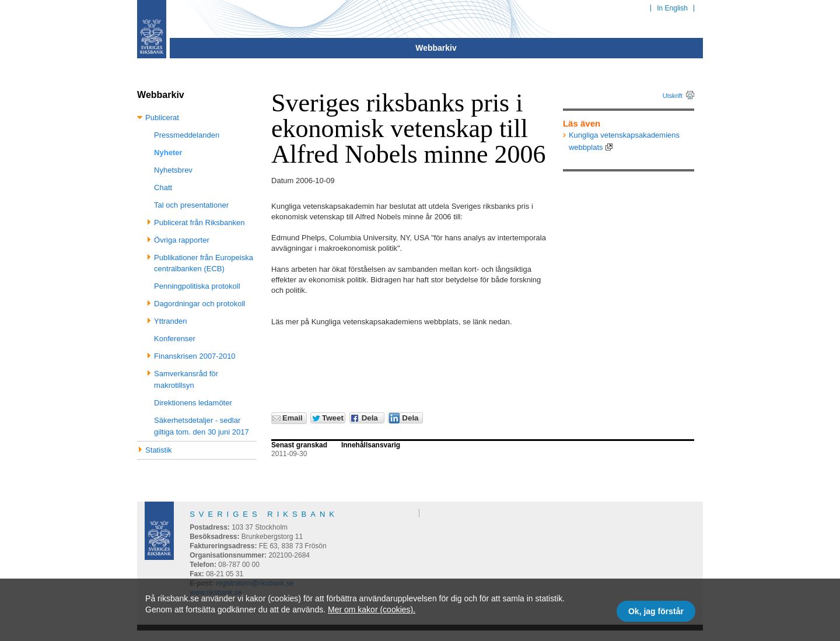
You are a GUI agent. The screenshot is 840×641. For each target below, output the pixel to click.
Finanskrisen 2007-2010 (195, 356)
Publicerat (162, 118)
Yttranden (170, 321)
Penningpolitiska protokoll (197, 286)
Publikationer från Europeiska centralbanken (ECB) (204, 263)
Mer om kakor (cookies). (372, 610)
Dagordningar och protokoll (199, 304)
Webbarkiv (436, 48)
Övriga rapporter (182, 240)
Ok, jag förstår (656, 611)
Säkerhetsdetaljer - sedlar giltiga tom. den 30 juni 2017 (202, 426)
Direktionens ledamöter (193, 403)
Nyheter (168, 153)
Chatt (163, 188)
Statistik (159, 450)
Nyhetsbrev (173, 170)
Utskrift (673, 96)
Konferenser (175, 339)
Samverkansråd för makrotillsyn (186, 379)
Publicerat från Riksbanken (199, 223)
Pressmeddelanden (187, 135)
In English (672, 8)
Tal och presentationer (191, 205)
